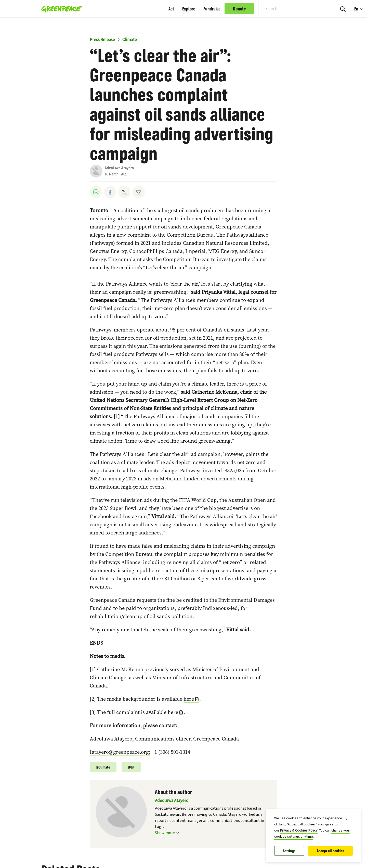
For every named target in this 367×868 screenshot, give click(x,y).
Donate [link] (239, 9)
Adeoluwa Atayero (119, 168)
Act (171, 9)
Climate (130, 40)
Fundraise (212, 9)
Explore (189, 9)
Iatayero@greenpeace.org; (120, 752)
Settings (289, 851)
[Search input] (294, 9)
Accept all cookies (330, 851)
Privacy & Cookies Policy (299, 831)
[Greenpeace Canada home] (60, 9)
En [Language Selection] (361, 6)
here (189, 699)
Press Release (102, 40)
